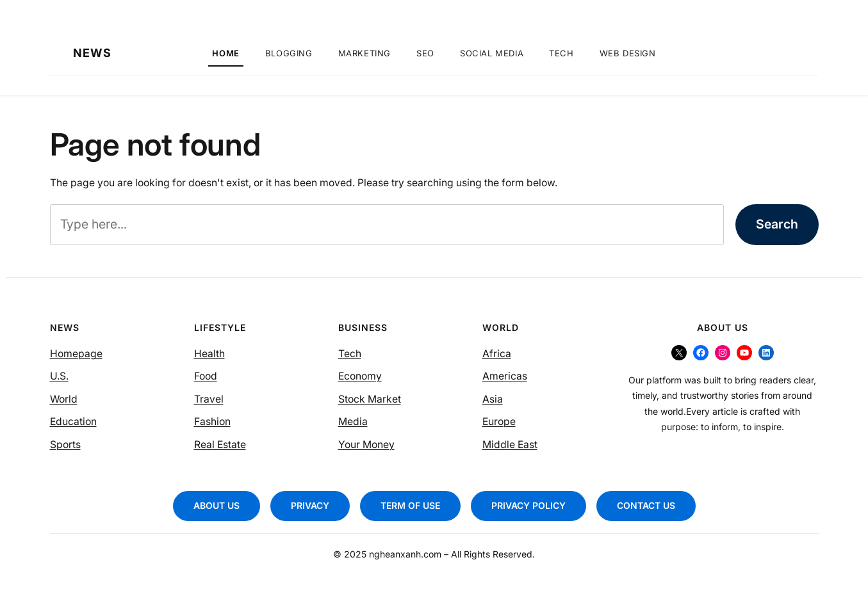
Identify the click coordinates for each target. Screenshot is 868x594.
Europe (499, 421)
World (64, 399)
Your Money (366, 445)
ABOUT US (217, 505)
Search (777, 224)
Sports (65, 445)
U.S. (59, 376)
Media (353, 421)
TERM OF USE (410, 505)
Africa (497, 354)
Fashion (212, 421)
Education (73, 421)
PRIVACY (310, 505)
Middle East (510, 445)
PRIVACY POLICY (528, 505)
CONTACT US (646, 505)
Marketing (364, 53)
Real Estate (220, 445)
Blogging (289, 53)
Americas (505, 376)
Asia (493, 399)
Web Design (628, 53)
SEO (425, 53)
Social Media (492, 53)
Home (225, 53)
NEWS (92, 53)
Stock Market (370, 399)
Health (209, 354)
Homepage (76, 354)
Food (206, 376)
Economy (360, 376)
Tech (561, 53)
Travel (209, 399)
